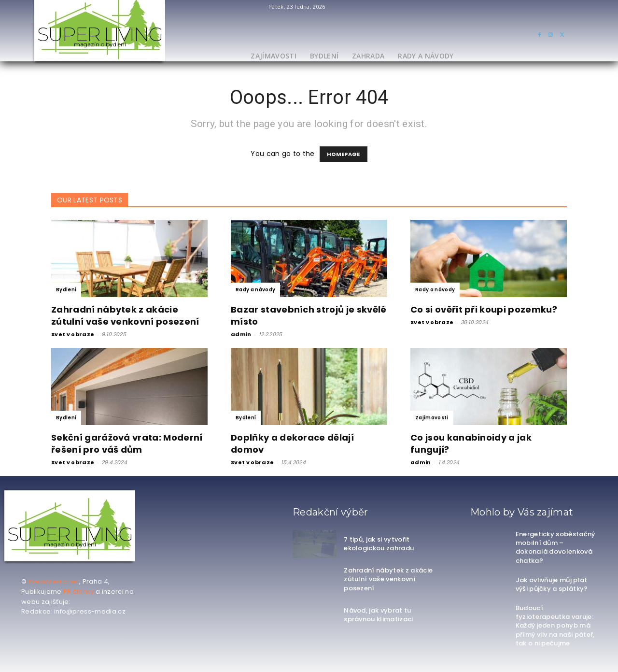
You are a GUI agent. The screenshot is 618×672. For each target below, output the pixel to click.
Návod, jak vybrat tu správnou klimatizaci (378, 615)
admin (241, 334)
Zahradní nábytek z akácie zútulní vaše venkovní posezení (125, 315)
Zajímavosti (432, 418)
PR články (79, 592)
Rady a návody (255, 290)
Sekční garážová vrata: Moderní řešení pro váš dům (127, 443)
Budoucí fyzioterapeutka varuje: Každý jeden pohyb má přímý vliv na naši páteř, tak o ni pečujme (555, 626)
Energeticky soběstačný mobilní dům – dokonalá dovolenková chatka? (555, 547)
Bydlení (66, 290)
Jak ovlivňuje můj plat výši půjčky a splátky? (552, 584)
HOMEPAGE (344, 154)
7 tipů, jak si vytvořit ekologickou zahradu (379, 544)
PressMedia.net (54, 581)
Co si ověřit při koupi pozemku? (484, 309)
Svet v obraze (73, 334)
